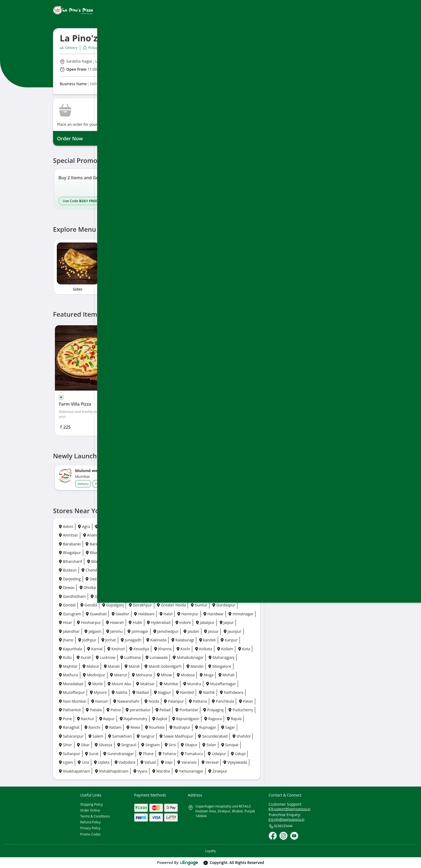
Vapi (167, 762)
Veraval (210, 762)
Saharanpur (71, 736)
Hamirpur (188, 614)
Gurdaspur (224, 605)
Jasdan (191, 631)
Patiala (94, 710)
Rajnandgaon (186, 719)
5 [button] (158, 215)
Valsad (148, 762)
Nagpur (162, 692)
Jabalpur (205, 622)
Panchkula (223, 701)
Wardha (161, 771)
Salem (96, 736)
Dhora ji (110, 587)
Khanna (163, 649)
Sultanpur (70, 754)
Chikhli (189, 570)
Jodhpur (87, 640)
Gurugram (70, 614)
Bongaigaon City (192, 561)
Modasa (186, 675)
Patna (114, 710)
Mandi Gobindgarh (163, 666)
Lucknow (106, 657)
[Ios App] (336, 210)
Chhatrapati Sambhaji (155, 570)
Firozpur (223, 587)
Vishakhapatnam (112, 771)
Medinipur (94, 675)
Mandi (132, 666)
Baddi (231, 535)
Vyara (140, 771)
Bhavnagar (121, 553)
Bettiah (227, 544)
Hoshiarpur (89, 622)
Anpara (141, 535)
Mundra (192, 684)
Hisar (66, 622)
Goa (197, 596)
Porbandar (187, 710)
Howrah (115, 622)
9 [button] (182, 215)
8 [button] (176, 215)
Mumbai (169, 684)
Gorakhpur (141, 605)
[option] (102, 189)
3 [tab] (155, 300)
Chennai (120, 570)
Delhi (157, 579)
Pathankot (70, 710)
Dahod (210, 570)
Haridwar (214, 614)
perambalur (138, 710)
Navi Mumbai (73, 701)
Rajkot (160, 719)
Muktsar (145, 684)
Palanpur (174, 701)
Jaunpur (233, 631)
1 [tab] (142, 300)
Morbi (95, 684)
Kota (244, 649)
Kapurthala (71, 649)
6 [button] (164, 215)
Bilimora (120, 561)
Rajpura (213, 719)
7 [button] (170, 215)
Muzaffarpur (72, 692)
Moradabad (71, 684)
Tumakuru (192, 754)
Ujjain (66, 762)
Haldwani (144, 614)
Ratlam (113, 727)
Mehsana (142, 675)
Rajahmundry (134, 719)
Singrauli (127, 745)
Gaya (153, 596)
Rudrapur (180, 727)
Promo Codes (90, 834)
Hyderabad (159, 622)
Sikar (83, 745)
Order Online (90, 810)
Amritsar (69, 535)
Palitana (198, 701)
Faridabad (160, 587)
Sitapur (189, 745)
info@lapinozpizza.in (287, 819)
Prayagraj (213, 710)
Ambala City (187, 526)
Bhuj (241, 553)
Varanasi (187, 762)
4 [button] (152, 215)
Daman (231, 570)
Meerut (118, 675)
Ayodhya (183, 535)
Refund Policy (90, 822)
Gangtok (132, 596)
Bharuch (95, 553)
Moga (207, 675)
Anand (91, 535)
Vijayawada (235, 762)
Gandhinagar (104, 596)
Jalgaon (93, 631)
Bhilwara (166, 553)
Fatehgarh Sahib (192, 587)
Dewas (67, 587)
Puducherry (241, 710)
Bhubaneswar (216, 553)
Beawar (178, 544)
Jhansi (66, 640)
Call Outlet (345, 68)
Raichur (86, 719)
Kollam (225, 649)
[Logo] (73, 10)
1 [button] (133, 215)
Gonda (238, 596)
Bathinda (155, 544)
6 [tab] (173, 300)
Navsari (100, 701)
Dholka (88, 587)
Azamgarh (208, 535)
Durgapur (134, 587)
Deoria (201, 579)
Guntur (199, 605)
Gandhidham (72, 596)
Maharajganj (222, 657)
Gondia (89, 605)
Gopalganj (113, 605)
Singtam (150, 745)
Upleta (102, 762)
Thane (146, 754)
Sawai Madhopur (176, 736)
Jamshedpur (166, 631)
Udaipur (217, 754)
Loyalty (210, 851)
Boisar (142, 561)
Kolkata (204, 649)
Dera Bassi (225, 579)
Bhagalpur (70, 553)
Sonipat (230, 745)
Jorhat (109, 640)
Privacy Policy (90, 828)
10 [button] (185, 496)
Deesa (93, 579)
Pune (65, 719)
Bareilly (94, 544)
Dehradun (116, 579)
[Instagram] (283, 836)
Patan (246, 701)
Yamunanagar (189, 771)
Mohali (227, 675)
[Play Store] (301, 210)
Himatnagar (241, 614)
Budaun (68, 570)
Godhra (216, 596)
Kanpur (229, 640)
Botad (242, 561)
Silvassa (104, 745)
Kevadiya (139, 649)
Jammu (115, 631)
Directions (312, 68)
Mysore (98, 692)
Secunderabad (213, 736)
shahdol (242, 736)
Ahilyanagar (107, 526)
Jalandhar (69, 631)
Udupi (238, 754)
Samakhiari (120, 736)
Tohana (167, 754)
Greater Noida (171, 605)
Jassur (211, 631)
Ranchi (92, 727)
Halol (166, 614)
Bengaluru (203, 544)
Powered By (178, 862)
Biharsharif (71, 561)
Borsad (221, 561)
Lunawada (157, 657)
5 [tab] (167, 300)
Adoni (66, 526)
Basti (114, 544)
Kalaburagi (183, 640)
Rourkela (155, 727)
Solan (209, 745)
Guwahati (96, 614)
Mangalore (220, 666)
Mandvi (195, 666)
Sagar (228, 727)
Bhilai (144, 553)
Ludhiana (130, 657)
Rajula (234, 719)
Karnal (95, 649)
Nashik (207, 692)
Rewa (133, 727)
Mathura (69, 675)
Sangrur (146, 736)
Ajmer (162, 526)
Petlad (163, 710)
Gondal (67, 605)
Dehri (139, 579)
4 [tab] (161, 300)
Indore (183, 622)
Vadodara (125, 762)
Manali (112, 666)
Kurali (84, 657)
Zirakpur (218, 771)
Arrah (161, 535)
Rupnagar (206, 727)
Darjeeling (70, 579)
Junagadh (131, 640)
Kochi (183, 649)
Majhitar (68, 666)
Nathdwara (232, 692)
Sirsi (170, 745)
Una (83, 762)
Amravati (214, 526)
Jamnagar (138, 631)
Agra (84, 526)
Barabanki (70, 544)
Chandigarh (94, 570)
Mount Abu (119, 684)
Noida (152, 701)
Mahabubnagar (188, 657)
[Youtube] (294, 836)
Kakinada (157, 640)
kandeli (208, 640)
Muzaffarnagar (221, 684)
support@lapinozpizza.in (290, 809)
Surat (92, 754)
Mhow (164, 675)
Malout (91, 666)
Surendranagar (119, 754)
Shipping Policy (92, 804)
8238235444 (281, 826)
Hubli (135, 622)
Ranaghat (69, 727)
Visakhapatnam (74, 771)
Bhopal (189, 553)
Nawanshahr (127, 701)
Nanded (185, 692)
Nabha (120, 692)
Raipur (107, 719)
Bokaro (162, 561)
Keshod (116, 649)
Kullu (65, 657)
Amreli (237, 526)
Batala (133, 544)
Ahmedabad (138, 526)
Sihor (66, 745)
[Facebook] (273, 836)
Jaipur (227, 622)
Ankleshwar (115, 535)
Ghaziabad (176, 596)
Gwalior (120, 614)
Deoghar (178, 579)
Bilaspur (96, 561)
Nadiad (141, 692)
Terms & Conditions (95, 816)
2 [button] (141, 215)
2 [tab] (149, 300)
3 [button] (146, 215)
